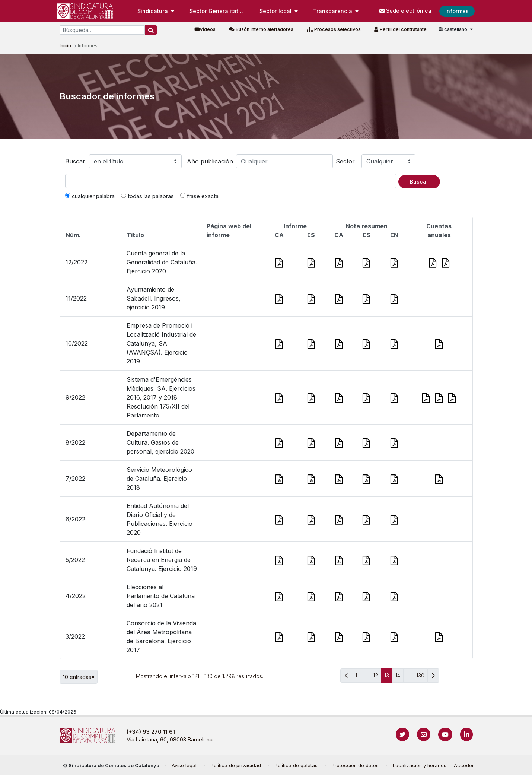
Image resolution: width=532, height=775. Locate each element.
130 (422, 677)
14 (399, 677)
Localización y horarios (420, 766)
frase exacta (199, 196)
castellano (453, 29)
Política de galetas (296, 766)
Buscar (75, 161)
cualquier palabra (90, 196)
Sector (345, 161)
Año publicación (210, 161)
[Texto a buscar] (231, 181)
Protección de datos (355, 766)
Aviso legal (184, 766)
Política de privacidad (236, 766)
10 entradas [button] (80, 677)
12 (377, 677)
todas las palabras (147, 196)
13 (388, 677)
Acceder (464, 766)
